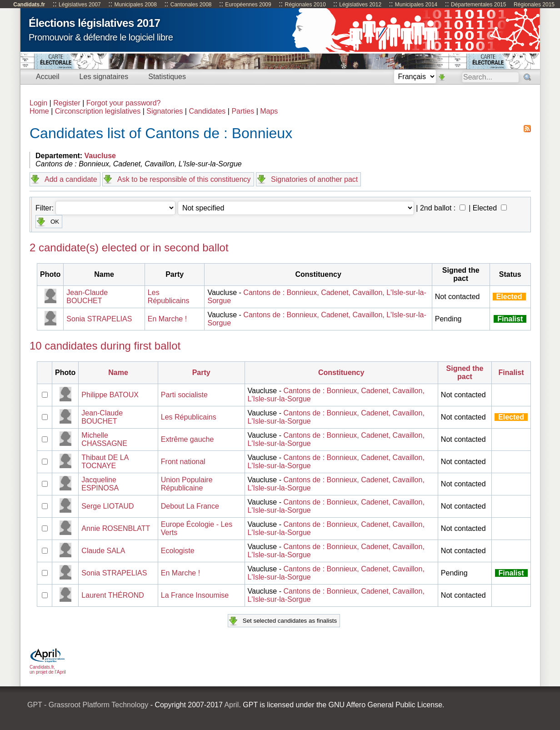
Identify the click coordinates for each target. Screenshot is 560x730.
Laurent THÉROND (113, 595)
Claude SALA (103, 551)
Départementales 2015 (478, 5)
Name (118, 372)
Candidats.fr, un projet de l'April (48, 667)
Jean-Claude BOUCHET (87, 297)
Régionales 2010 (305, 5)
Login (38, 103)
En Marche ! (167, 319)
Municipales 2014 (416, 5)
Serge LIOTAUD (107, 506)
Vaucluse (100, 156)
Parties (243, 111)
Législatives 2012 (360, 5)
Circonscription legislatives (98, 111)
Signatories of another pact (314, 179)
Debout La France (190, 506)
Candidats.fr (29, 5)
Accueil (48, 77)
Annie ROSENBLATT (116, 528)
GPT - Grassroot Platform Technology (88, 705)
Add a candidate (71, 179)
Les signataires (104, 77)
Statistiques (167, 77)
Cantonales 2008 (191, 5)
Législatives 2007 (80, 5)
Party (201, 372)
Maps (269, 111)
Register (67, 103)
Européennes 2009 (248, 5)
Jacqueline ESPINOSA (100, 484)
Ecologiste (178, 551)
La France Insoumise (195, 595)
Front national (183, 462)
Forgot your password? (124, 103)
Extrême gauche (187, 439)
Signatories (165, 111)
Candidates (207, 111)
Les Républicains (169, 297)
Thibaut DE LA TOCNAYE (105, 462)
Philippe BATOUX (110, 395)
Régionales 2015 (534, 5)
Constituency (341, 372)
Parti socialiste (184, 395)
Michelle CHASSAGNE (104, 439)
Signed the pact (465, 372)
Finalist (511, 372)
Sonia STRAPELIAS (99, 319)
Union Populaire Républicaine (187, 484)
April (231, 705)
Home (39, 111)
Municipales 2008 (136, 5)
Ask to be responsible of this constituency (184, 179)
